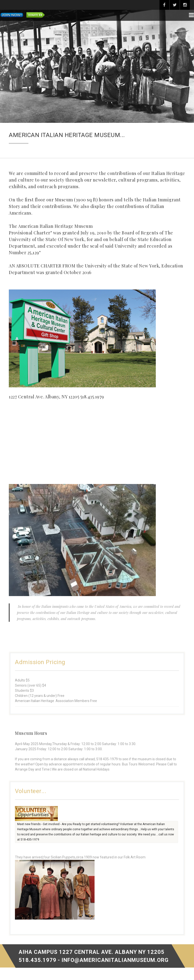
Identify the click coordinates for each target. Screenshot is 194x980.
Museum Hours (31, 733)
